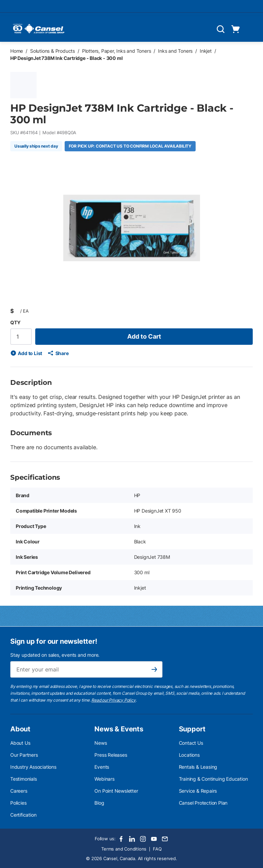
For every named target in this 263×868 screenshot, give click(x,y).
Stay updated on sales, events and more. (55, 655)
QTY (15, 322)
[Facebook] (121, 839)
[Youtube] (154, 839)
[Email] (165, 839)
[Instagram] (143, 839)
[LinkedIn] (132, 839)
